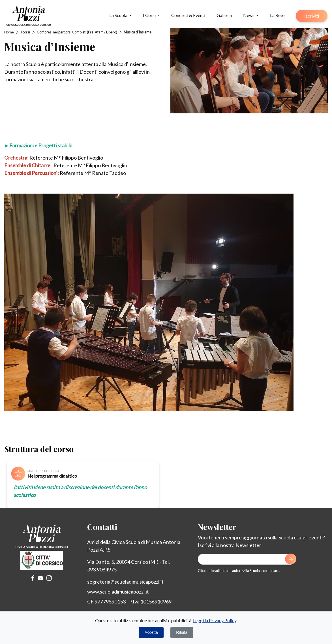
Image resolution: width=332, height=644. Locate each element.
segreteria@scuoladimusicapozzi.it (125, 582)
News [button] (249, 15)
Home (9, 32)
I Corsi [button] (150, 15)
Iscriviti (312, 16)
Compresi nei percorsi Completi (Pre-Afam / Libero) (77, 32)
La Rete (277, 15)
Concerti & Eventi (188, 15)
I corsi (25, 32)
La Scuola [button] (119, 15)
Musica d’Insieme (138, 32)
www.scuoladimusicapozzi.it (118, 592)
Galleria (224, 15)
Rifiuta (182, 632)
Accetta (151, 632)
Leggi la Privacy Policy (215, 620)
